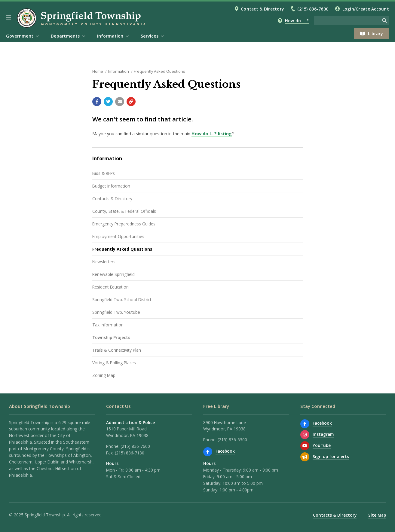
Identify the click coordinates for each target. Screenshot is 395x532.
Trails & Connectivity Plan (117, 350)
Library (372, 34)
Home (98, 71)
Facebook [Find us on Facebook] (225, 451)
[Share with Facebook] (97, 102)
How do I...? (297, 21)
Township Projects (111, 337)
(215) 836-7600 (313, 9)
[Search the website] (347, 20)
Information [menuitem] (110, 36)
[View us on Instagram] (305, 435)
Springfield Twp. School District (122, 300)
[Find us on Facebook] (208, 452)
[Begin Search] (384, 20)
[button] (9, 17)
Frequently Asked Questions (159, 71)
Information (118, 71)
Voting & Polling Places (114, 363)
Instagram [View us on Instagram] (323, 434)
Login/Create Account (366, 9)
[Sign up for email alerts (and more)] (305, 457)
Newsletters (104, 262)
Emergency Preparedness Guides (124, 224)
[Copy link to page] (131, 102)
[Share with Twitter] (108, 102)
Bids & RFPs (104, 173)
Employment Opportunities (118, 236)
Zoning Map (104, 375)
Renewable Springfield (113, 274)
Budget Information (111, 186)
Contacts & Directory (112, 199)
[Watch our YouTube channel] (305, 446)
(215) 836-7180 (130, 453)
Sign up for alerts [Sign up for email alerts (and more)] (331, 456)
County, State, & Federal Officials (124, 211)
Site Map (377, 515)
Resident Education (110, 287)
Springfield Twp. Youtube (116, 312)
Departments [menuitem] (65, 36)
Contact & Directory (262, 9)
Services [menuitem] (150, 36)
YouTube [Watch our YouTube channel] (322, 445)
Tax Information (108, 325)
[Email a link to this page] (120, 102)
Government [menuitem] (20, 36)
